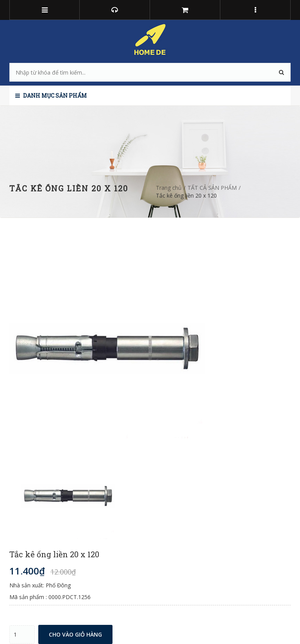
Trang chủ (169, 188)
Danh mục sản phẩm (51, 95)
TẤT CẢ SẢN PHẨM (212, 188)
